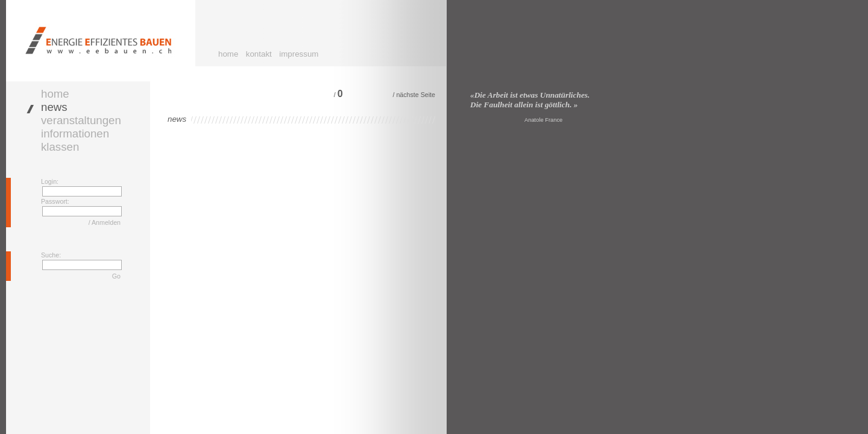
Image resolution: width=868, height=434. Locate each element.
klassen (60, 147)
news (54, 107)
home (228, 54)
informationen (75, 134)
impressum (299, 54)
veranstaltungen (81, 120)
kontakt (259, 54)
